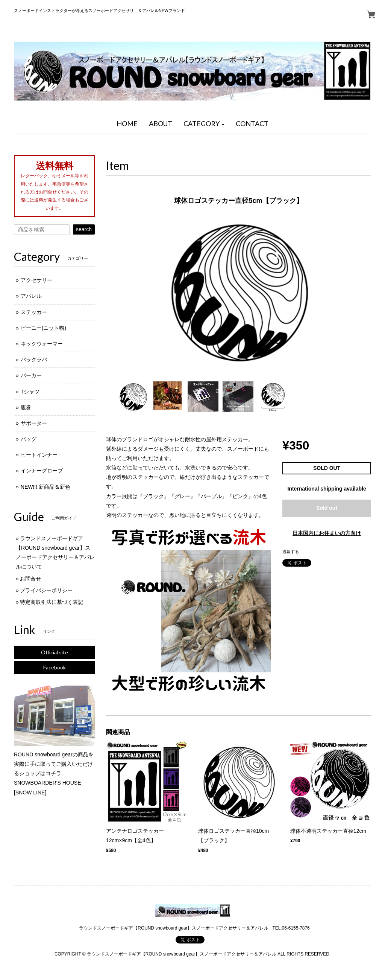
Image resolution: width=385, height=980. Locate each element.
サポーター (34, 423)
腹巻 (26, 407)
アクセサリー (36, 280)
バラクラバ (34, 360)
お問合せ (30, 579)
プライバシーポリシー (46, 590)
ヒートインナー (39, 455)
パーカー (31, 375)
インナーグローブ (42, 471)
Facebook (55, 667)
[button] (204, 124)
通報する (291, 552)
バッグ (29, 439)
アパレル (31, 296)
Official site (55, 652)
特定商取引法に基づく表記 (52, 602)
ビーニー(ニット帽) (43, 328)
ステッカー (34, 312)
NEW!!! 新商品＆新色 (45, 487)
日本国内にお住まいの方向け (327, 533)
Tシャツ (30, 392)
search (84, 229)
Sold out (327, 508)
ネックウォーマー (42, 344)
